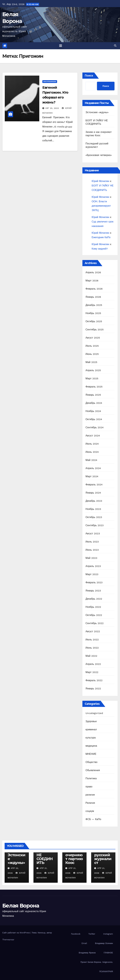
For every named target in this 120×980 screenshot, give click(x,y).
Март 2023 (92, 574)
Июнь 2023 (92, 550)
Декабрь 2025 (94, 305)
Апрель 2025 (93, 370)
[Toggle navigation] (61, 46)
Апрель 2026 (93, 272)
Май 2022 (91, 656)
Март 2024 (92, 476)
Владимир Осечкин (104, 943)
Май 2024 (91, 460)
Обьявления (93, 770)
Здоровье (91, 721)
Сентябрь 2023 (95, 525)
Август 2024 (93, 436)
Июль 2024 (92, 444)
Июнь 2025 (92, 354)
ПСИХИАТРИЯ (106, 971)
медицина (91, 746)
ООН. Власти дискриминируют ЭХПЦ (101, 206)
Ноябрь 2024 (93, 411)
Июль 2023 (92, 542)
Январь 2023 (93, 591)
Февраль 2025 (94, 387)
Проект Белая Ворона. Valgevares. (97, 962)
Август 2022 (93, 631)
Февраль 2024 (94, 485)
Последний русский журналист (103, 855)
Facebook (76, 934)
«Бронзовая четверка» (99, 155)
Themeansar (8, 940)
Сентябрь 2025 (95, 330)
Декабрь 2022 (94, 599)
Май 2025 (91, 362)
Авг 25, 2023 (52, 108)
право (89, 787)
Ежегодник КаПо (101, 237)
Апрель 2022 (93, 664)
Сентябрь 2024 (95, 427)
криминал (91, 729)
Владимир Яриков (87, 953)
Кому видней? (100, 249)
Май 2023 (91, 558)
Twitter (92, 934)
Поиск (89, 76)
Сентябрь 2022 (95, 623)
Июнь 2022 (92, 648)
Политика (91, 778)
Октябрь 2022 (94, 615)
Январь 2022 (93, 689)
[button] (115, 46)
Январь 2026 (93, 297)
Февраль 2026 (94, 289)
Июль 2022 (92, 640)
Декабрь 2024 (94, 403)
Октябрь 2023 (94, 517)
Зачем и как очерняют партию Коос (74, 855)
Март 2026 (92, 281)
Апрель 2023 (93, 566)
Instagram (108, 934)
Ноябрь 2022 (93, 607)
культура (91, 738)
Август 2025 (93, 338)
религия (90, 795)
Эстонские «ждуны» (97, 112)
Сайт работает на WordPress (16, 933)
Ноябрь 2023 (93, 509)
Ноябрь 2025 (93, 313)
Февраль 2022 (94, 680)
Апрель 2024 (93, 468)
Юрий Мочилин (100, 181)
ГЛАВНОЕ (108, 953)
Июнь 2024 (92, 452)
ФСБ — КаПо (93, 819)
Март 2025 (92, 378)
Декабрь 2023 (94, 501)
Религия (90, 803)
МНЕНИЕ (91, 754)
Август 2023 (93, 533)
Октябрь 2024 (94, 419)
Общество (91, 762)
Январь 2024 (93, 493)
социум (90, 811)
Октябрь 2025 (94, 321)
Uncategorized (50, 82)
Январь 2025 (93, 395)
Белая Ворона (21, 906)
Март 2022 (92, 672)
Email (84, 943)
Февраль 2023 (94, 582)
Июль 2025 (92, 346)
